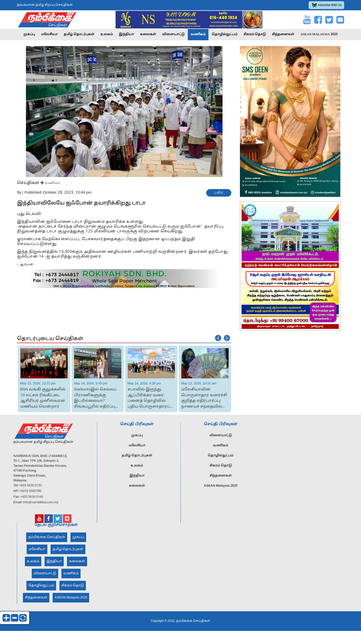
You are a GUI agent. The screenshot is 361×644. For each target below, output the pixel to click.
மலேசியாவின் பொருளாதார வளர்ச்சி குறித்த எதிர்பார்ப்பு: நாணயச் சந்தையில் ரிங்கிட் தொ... (204, 398)
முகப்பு (29, 34)
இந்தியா (126, 34)
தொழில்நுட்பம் (225, 34)
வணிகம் (198, 34)
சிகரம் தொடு (255, 34)
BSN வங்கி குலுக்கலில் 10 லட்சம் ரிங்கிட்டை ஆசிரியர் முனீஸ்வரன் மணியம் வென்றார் (43, 398)
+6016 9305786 (30, 493)
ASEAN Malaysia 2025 (319, 34)
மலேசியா (49, 34)
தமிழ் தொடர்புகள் (79, 34)
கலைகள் (148, 34)
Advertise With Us (327, 5)
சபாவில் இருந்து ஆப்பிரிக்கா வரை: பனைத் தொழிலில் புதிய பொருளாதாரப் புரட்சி (149, 398)
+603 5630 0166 (32, 498)
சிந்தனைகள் (283, 34)
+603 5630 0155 (30, 487)
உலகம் (107, 34)
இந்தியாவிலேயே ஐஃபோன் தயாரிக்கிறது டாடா (81, 203)
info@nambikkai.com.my (41, 504)
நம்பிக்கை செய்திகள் (47, 539)
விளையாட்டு (173, 34)
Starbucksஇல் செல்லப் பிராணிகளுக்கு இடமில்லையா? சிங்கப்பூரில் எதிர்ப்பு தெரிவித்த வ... (95, 398)
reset (23, 618)
